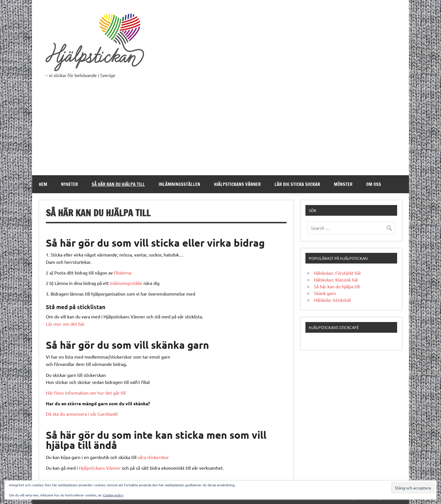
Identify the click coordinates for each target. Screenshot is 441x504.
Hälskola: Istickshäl (332, 300)
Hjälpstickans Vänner (237, 184)
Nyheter (69, 184)
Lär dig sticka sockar (297, 184)
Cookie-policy (113, 495)
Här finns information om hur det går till (86, 393)
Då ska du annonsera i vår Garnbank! (82, 414)
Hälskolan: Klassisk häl (336, 280)
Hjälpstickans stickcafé (334, 327)
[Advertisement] (220, 133)
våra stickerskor (153, 457)
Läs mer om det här (65, 324)
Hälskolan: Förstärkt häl (337, 273)
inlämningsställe (126, 283)
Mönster (343, 184)
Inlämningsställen (179, 184)
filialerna (123, 273)
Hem (43, 184)
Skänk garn (325, 293)
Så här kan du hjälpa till (118, 184)
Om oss (374, 184)
